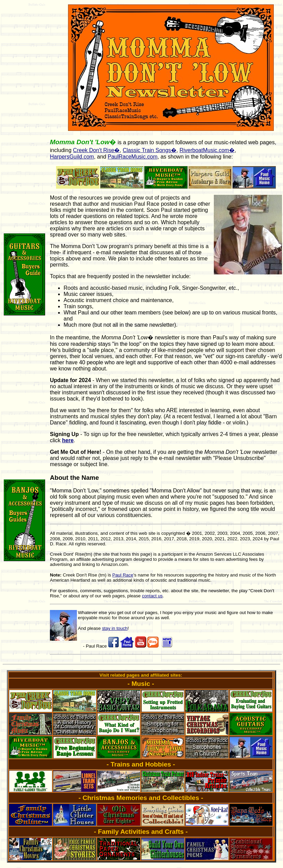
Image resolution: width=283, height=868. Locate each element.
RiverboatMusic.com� (207, 150)
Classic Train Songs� (150, 150)
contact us (152, 596)
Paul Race (123, 575)
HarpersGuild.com (72, 157)
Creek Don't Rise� (96, 150)
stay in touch (115, 628)
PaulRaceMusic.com (133, 157)
